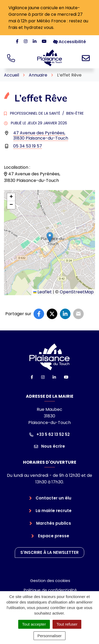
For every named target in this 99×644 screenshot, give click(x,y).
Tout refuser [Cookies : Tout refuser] (67, 624)
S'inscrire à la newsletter (49, 552)
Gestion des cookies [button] (50, 581)
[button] (50, 237)
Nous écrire (49, 446)
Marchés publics (54, 523)
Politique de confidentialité (50, 590)
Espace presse (54, 536)
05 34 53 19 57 (28, 146)
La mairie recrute (54, 511)
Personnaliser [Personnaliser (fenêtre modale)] (50, 636)
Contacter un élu (53, 498)
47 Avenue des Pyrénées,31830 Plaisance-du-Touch (41, 136)
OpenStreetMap (77, 292)
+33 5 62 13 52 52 (49, 434)
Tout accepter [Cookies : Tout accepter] (34, 624)
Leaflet (43, 292)
